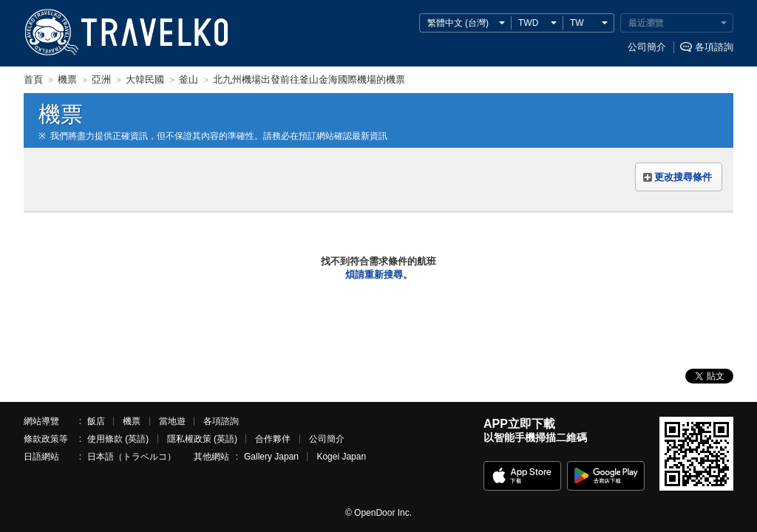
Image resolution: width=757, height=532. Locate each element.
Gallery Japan (271, 457)
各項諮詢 (714, 47)
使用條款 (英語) (118, 439)
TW (577, 23)
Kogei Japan (341, 457)
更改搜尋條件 (683, 177)
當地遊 (172, 421)
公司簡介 (647, 47)
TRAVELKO (51, 33)
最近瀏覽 (646, 23)
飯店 (96, 421)
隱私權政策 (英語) (202, 439)
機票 (132, 421)
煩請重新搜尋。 (379, 274)
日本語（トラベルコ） (132, 457)
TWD (528, 23)
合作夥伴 (273, 439)
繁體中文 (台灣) (458, 23)
